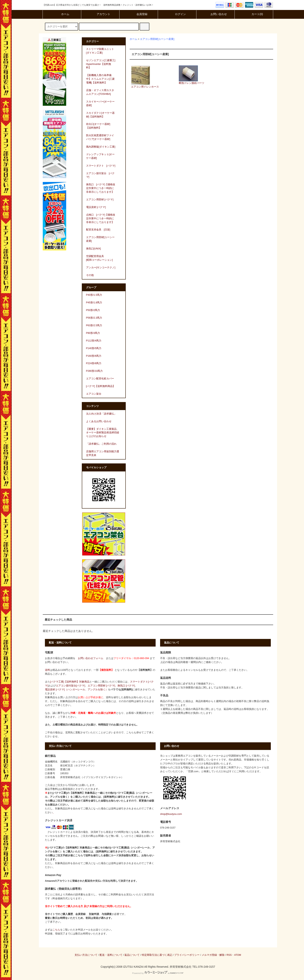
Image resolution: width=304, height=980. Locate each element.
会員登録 (139, 14)
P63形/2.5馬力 (94, 325)
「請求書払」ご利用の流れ (101, 444)
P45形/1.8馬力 (94, 303)
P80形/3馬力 (93, 333)
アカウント (100, 14)
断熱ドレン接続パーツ (192, 75)
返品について (132, 955)
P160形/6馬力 (94, 356)
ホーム (62, 14)
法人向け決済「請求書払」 (101, 414)
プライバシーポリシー (187, 955)
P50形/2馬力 (93, 310)
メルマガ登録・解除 (213, 955)
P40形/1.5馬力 (94, 295)
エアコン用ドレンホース (145, 77)
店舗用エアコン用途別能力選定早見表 (103, 453)
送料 (47, 670)
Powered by (158, 973)
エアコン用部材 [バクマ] (101, 686)
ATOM (238, 955)
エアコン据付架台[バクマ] (70, 686)
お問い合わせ (215, 14)
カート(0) (254, 14)
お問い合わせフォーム (91, 658)
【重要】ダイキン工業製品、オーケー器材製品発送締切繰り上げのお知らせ (103, 433)
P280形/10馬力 (94, 371)
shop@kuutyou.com (171, 814)
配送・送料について (111, 955)
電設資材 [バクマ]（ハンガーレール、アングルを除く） (76, 690)
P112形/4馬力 (94, 341)
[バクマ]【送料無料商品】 (101, 386)
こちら (56, 930)
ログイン (177, 14)
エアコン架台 (94, 394)
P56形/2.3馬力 (94, 318)
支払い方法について (86, 955)
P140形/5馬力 (94, 348)
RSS (229, 955)
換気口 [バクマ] (126, 686)
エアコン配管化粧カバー (100, 379)
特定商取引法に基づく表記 (157, 955)
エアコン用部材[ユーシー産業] (157, 39)
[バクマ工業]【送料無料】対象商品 (70, 682)
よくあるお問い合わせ (99, 421)
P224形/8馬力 (94, 363)
